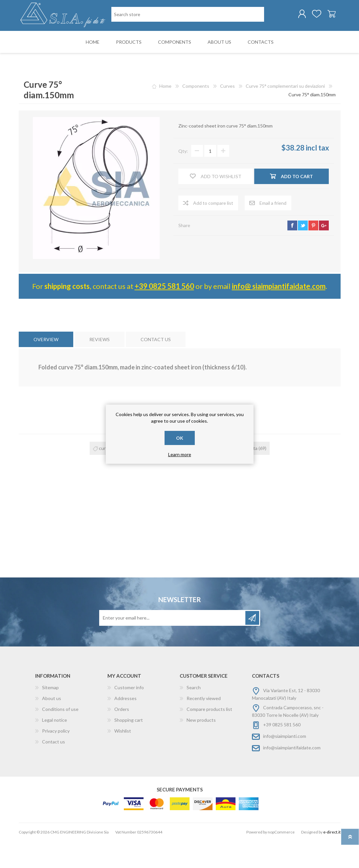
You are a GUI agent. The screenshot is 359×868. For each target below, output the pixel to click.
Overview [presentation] (46, 366)
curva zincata (189, 475)
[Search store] (145, 42)
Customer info (129, 714)
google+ (324, 252)
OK (180, 438)
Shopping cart (325, 16)
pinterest (313, 252)
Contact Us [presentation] (156, 366)
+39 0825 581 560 (164, 313)
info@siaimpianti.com (285, 763)
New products (201, 747)
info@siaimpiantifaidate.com (292, 774)
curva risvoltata (242, 475)
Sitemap (50, 714)
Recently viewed (204, 725)
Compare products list (209, 736)
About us (52, 725)
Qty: (183, 178)
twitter (303, 252)
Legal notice (55, 747)
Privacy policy (56, 758)
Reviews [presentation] (100, 366)
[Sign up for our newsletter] (173, 645)
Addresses (125, 725)
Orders (122, 736)
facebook (292, 252)
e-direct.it (332, 859)
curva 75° (143, 475)
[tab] (46, 366)
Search (194, 714)
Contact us (54, 769)
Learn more (180, 454)
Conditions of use (60, 736)
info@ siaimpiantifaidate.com (279, 313)
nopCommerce (281, 859)
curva (104, 475)
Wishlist (123, 758)
